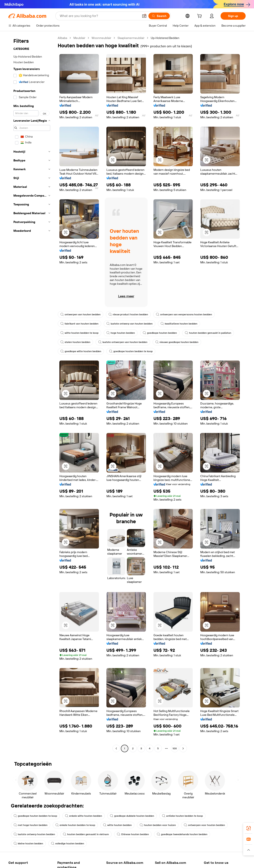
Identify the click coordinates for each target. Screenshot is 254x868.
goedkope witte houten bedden (81, 351)
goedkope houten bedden (160, 333)
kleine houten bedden (28, 844)
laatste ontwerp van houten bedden (130, 324)
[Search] (159, 16)
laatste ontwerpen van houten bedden (123, 342)
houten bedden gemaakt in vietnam (86, 834)
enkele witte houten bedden (84, 816)
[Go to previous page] (116, 748)
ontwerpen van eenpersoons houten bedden (184, 314)
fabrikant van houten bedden (79, 324)
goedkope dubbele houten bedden (132, 816)
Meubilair (79, 38)
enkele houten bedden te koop (75, 825)
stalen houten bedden (75, 342)
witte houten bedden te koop (79, 333)
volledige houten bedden (68, 844)
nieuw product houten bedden (128, 314)
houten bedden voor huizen (158, 825)
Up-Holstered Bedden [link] (165, 38)
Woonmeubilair (101, 38)
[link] (249, 828)
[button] (144, 16)
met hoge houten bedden (31, 825)
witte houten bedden (117, 825)
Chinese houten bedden (133, 834)
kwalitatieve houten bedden (179, 324)
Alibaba (62, 38)
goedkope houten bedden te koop (131, 351)
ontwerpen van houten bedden (80, 314)
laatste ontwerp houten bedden (34, 834)
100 (175, 748)
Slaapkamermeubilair (131, 38)
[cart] (200, 17)
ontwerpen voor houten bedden (204, 825)
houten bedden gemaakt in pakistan (208, 333)
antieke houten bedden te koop (182, 816)
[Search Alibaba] (99, 16)
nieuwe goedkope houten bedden (177, 342)
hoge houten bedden (121, 333)
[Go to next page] (183, 748)
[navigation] (32, 394)
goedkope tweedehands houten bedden (182, 834)
